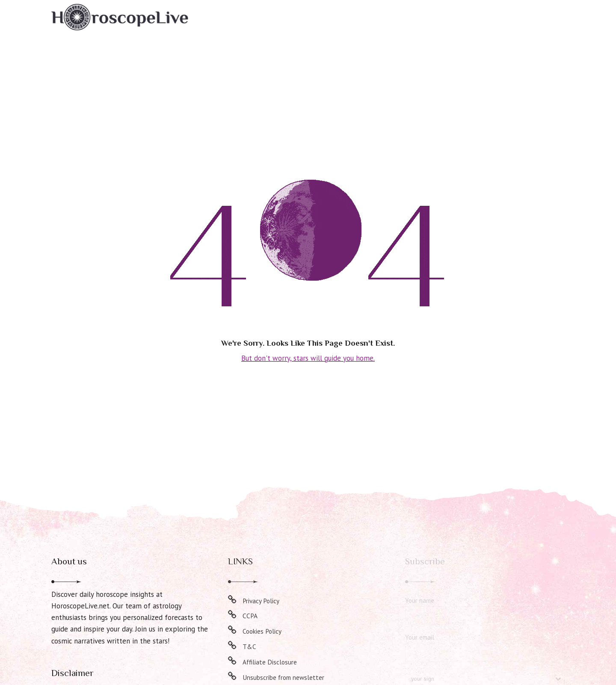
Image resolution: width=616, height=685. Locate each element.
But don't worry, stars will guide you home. (308, 358)
